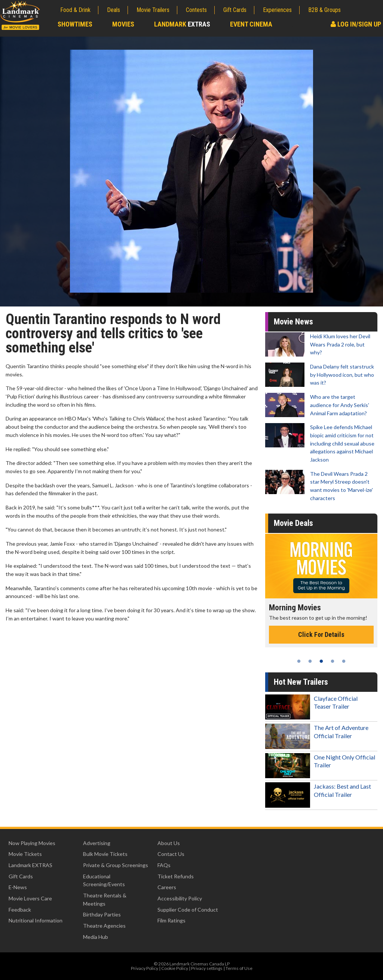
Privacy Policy (145, 968)
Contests (196, 10)
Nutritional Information (36, 920)
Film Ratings (171, 920)
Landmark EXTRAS (30, 865)
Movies (123, 24)
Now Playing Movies (32, 843)
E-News (18, 887)
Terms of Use (239, 968)
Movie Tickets (25, 854)
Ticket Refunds (176, 876)
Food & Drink (75, 10)
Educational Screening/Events (104, 880)
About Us (169, 843)
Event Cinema (251, 24)
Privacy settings (207, 968)
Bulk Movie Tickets (105, 854)
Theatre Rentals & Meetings (105, 899)
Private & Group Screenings (116, 865)
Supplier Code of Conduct (188, 910)
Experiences (277, 10)
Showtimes (75, 24)
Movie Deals (293, 523)
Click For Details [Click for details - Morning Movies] (321, 634)
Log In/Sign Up (356, 24)
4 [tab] (333, 661)
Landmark (182, 24)
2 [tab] (310, 661)
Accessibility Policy (180, 898)
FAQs (164, 865)
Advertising (97, 843)
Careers (167, 887)
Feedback (20, 910)
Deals (114, 10)
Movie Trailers (153, 10)
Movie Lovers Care (30, 898)
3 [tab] (321, 661)
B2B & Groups (324, 10)
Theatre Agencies (104, 926)
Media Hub (96, 937)
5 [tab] (344, 661)
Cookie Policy (175, 968)
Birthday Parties (102, 914)
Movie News (293, 322)
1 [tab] (299, 661)
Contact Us (171, 854)
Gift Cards (235, 10)
